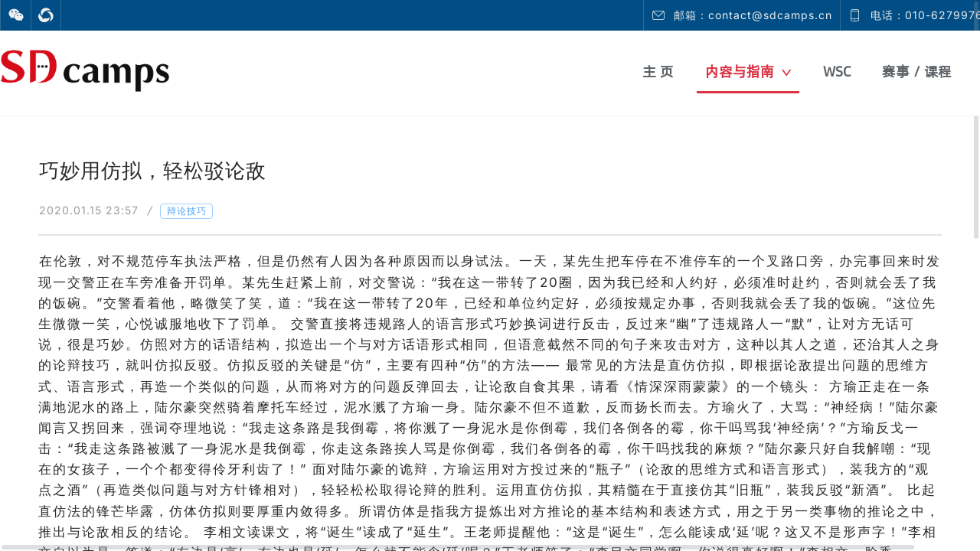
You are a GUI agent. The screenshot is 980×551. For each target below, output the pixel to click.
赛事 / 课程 (917, 72)
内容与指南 (748, 72)
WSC (837, 72)
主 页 (658, 72)
